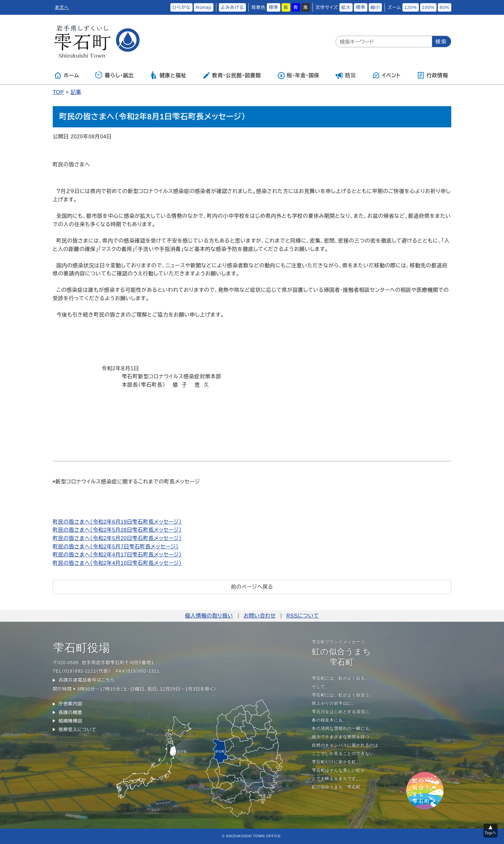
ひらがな (182, 7)
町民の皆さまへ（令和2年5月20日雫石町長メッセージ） (117, 538)
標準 (274, 7)
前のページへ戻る (252, 587)
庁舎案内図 (70, 704)
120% (411, 7)
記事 (76, 92)
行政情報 (432, 75)
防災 (346, 75)
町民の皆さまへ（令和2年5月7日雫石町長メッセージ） (116, 547)
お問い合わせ (260, 616)
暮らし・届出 (114, 75)
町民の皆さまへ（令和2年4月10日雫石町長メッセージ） (117, 563)
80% (445, 7)
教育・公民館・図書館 (232, 75)
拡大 (346, 7)
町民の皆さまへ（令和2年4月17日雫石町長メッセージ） (117, 555)
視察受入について (77, 729)
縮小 (375, 7)
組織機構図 (70, 721)
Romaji (203, 7)
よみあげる (232, 7)
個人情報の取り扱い (209, 616)
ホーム (67, 75)
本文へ (62, 7)
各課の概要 (70, 712)
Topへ (491, 833)
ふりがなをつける (148, 7)
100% (428, 7)
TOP (58, 92)
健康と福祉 (168, 75)
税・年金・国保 (298, 75)
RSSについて (303, 616)
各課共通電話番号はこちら (86, 680)
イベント (387, 75)
